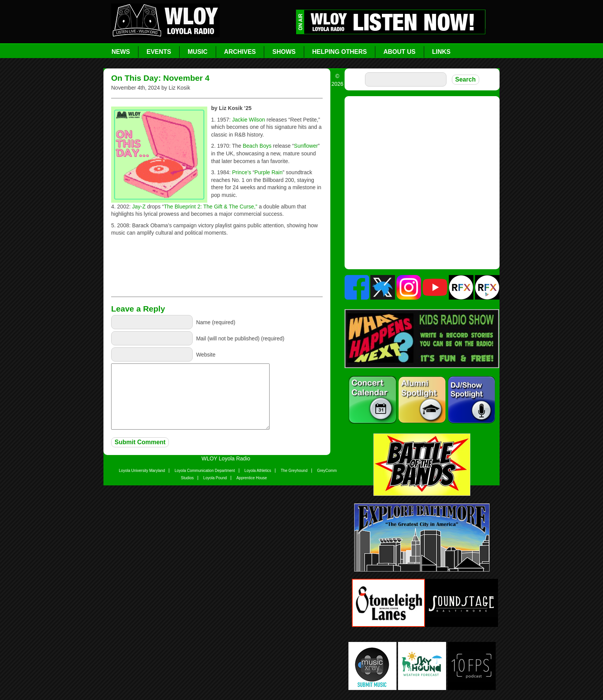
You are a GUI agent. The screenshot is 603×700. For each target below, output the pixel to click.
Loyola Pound (215, 478)
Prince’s (242, 172)
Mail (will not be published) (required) (240, 338)
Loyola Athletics (258, 471)
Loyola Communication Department (205, 471)
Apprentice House (252, 478)
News (121, 52)
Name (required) (216, 322)
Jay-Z (139, 207)
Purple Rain (269, 172)
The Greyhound (294, 471)
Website (206, 355)
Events (159, 52)
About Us (400, 52)
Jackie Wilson (249, 120)
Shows (284, 52)
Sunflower (306, 146)
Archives (240, 52)
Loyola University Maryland (142, 471)
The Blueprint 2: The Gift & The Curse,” (211, 207)
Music (198, 52)
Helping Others (340, 52)
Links (441, 52)
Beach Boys (257, 146)
